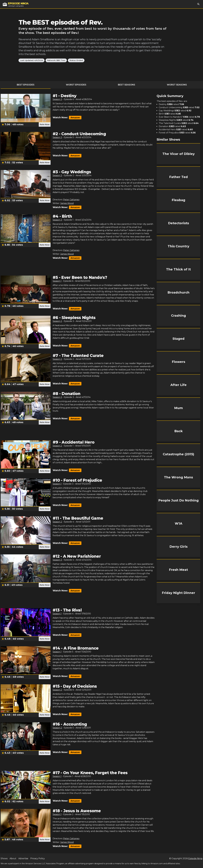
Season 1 (57, 281)
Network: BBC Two (56, 60)
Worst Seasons (177, 85)
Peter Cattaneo (71, 200)
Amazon (75, 118)
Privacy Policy (38, 858)
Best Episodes (26, 85)
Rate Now (45, 124)
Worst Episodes (76, 85)
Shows (4, 858)
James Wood (67, 203)
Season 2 (57, 321)
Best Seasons (127, 85)
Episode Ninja (195, 858)
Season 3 (57, 99)
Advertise (23, 858)
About (13, 858)
